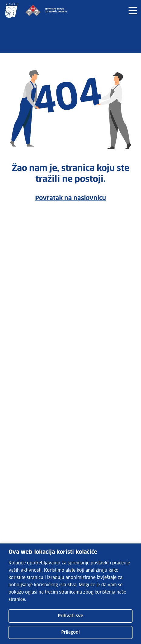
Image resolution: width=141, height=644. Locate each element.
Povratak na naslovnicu (70, 198)
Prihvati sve (70, 616)
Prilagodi (70, 632)
